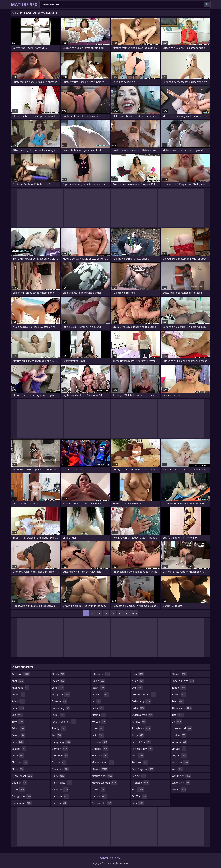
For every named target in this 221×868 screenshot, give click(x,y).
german (60, 749)
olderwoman (142, 715)
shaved (179, 674)
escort (58, 681)
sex (138, 789)
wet (178, 769)
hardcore (60, 796)
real (138, 756)
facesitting (61, 708)
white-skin (181, 783)
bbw (18, 722)
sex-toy (139, 796)
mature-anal (102, 776)
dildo (18, 789)
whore (179, 789)
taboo (179, 688)
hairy (58, 776)
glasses (59, 762)
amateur (21, 674)
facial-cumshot (64, 722)
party (138, 735)
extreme (59, 701)
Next (134, 613)
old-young (141, 701)
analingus (20, 688)
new (138, 674)
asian (18, 701)
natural (100, 796)
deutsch (19, 783)
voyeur (179, 756)
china (18, 769)
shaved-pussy (183, 681)
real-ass (140, 762)
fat (57, 735)
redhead (140, 783)
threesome (182, 708)
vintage (179, 749)
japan (98, 688)
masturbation (103, 762)
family (59, 728)
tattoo (179, 694)
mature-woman (104, 783)
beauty (19, 735)
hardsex (59, 803)
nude (138, 681)
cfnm (18, 756)
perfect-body (142, 749)
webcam (180, 762)
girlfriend (60, 756)
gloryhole (60, 769)
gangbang (61, 742)
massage (100, 756)
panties (139, 722)
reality (139, 776)
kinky (98, 708)
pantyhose (141, 728)
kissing (99, 715)
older (138, 708)
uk (177, 722)
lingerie (100, 749)
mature (100, 769)
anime (18, 694)
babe (18, 708)
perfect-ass (141, 742)
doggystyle (22, 796)
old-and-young (144, 694)
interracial (101, 674)
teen (178, 701)
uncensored (182, 728)
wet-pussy (181, 776)
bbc (17, 715)
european (61, 694)
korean (99, 722)
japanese (100, 694)
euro (58, 688)
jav (96, 701)
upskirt (179, 735)
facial (58, 715)
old (137, 688)
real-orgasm (143, 769)
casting (19, 749)
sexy (138, 803)
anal (18, 681)
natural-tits (102, 803)
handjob (60, 789)
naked (98, 789)
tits (178, 715)
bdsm (19, 728)
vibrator (179, 742)
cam (18, 742)
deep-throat (22, 776)
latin (98, 735)
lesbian (100, 742)
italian (98, 681)
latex (98, 728)
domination (22, 803)
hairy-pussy (62, 783)
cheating (20, 762)
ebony (58, 674)
